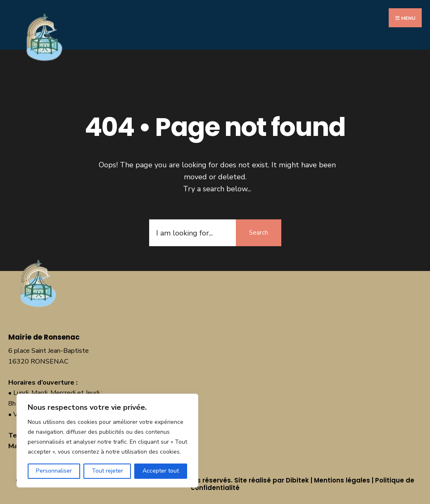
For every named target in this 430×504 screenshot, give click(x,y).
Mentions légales (342, 480)
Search (259, 233)
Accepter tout (161, 471)
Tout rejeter (107, 471)
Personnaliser (54, 471)
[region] (107, 441)
